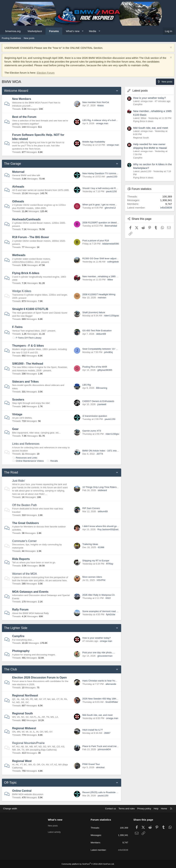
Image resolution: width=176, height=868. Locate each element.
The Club (10, 669)
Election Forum (46, 73)
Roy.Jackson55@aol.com (110, 529)
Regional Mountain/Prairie (28, 743)
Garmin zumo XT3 (92, 431)
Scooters (18, 400)
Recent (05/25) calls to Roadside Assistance (105, 792)
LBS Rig (87, 385)
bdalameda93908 (111, 244)
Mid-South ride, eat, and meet (97, 715)
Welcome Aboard (16, 91)
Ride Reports (21, 559)
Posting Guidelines (11, 38)
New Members (22, 99)
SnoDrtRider (112, 702)
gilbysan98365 (105, 370)
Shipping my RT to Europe (96, 561)
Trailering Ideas (90, 544)
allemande (111, 684)
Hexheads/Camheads (26, 219)
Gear (15, 429)
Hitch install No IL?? (93, 730)
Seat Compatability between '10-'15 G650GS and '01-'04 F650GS (116, 349)
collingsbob (113, 262)
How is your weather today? (96, 638)
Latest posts (140, 91)
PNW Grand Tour (91, 764)
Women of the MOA (25, 574)
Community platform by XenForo (88, 864)
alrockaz (100, 767)
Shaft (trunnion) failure (94, 312)
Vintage (17, 414)
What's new (73, 31)
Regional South (22, 713)
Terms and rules (126, 809)
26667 (107, 733)
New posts (29, 38)
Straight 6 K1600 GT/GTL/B (30, 309)
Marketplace (35, 31)
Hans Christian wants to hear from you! (102, 681)
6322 (108, 598)
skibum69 (101, 334)
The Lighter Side (16, 628)
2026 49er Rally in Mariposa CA (99, 595)
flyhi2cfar (111, 614)
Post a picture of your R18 (96, 241)
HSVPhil (101, 580)
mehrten (102, 298)
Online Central (22, 791)
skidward (102, 490)
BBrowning (102, 388)
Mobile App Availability (94, 142)
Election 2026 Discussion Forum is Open (39, 678)
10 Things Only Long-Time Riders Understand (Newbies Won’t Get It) (118, 487)
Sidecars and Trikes (25, 382)
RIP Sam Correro (91, 508)
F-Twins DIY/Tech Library (27, 338)
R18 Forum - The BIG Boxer (31, 237)
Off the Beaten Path (25, 505)
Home (164, 809)
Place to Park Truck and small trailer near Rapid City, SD (111, 746)
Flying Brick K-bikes (26, 273)
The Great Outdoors (25, 523)
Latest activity (55, 832)
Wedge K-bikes (22, 291)
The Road (11, 472)
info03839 (166, 208)
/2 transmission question (95, 416)
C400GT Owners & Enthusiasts (98, 401)
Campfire (18, 636)
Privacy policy (144, 809)
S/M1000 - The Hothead (28, 364)
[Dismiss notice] (170, 48)
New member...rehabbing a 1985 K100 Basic (105, 276)
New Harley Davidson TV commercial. (102, 173)
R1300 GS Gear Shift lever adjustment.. (103, 258)
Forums (54, 31)
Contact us (110, 809)
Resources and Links (25, 458)
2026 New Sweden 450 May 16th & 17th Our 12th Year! (111, 699)
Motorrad (18, 172)
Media (92, 31)
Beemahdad (111, 226)
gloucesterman (105, 656)
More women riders (92, 577)
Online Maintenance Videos (28, 461)
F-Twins (17, 327)
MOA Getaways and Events (30, 592)
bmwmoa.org (13, 31)
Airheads (18, 187)
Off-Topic (10, 783)
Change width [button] (10, 809)
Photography (21, 651)
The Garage (13, 164)
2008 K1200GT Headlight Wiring (99, 294)
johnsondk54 (104, 749)
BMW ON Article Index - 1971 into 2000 (102, 451)
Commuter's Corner (24, 541)
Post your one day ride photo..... (99, 652)
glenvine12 (110, 208)
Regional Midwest (24, 728)
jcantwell (102, 404)
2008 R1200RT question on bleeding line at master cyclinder (113, 223)
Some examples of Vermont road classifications (106, 611)
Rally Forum (20, 610)
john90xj (108, 352)
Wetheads (19, 255)
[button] (83, 31)
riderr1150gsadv (112, 316)
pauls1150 (112, 177)
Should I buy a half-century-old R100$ (102, 188)
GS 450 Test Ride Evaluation (97, 331)
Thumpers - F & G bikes (28, 346)
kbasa (100, 105)
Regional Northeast (25, 695)
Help (156, 809)
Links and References (26, 444)
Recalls (52, 461)
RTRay (110, 564)
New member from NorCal (96, 102)
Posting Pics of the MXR (95, 367)
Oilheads (18, 201)
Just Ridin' (19, 481)
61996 (101, 547)
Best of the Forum (24, 117)
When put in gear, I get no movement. (101, 205)
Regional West (22, 761)
